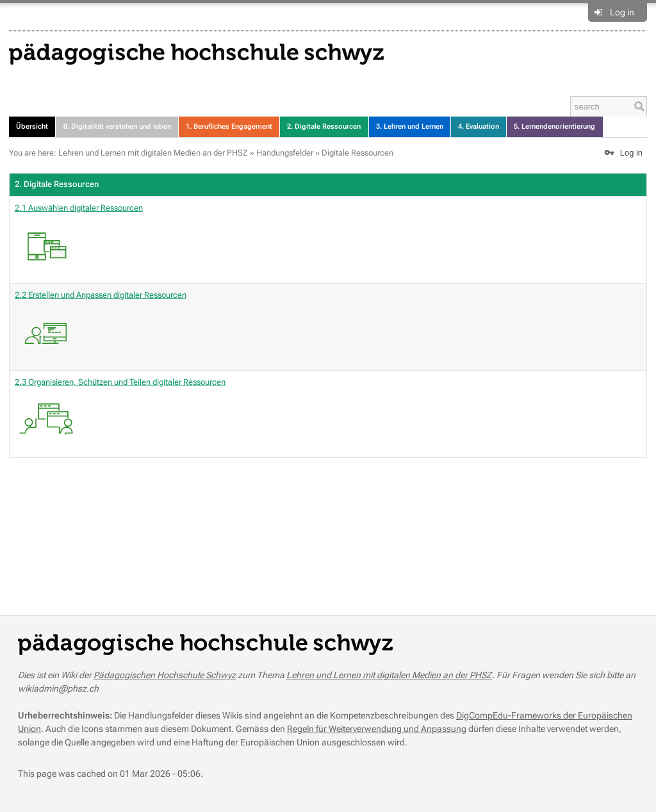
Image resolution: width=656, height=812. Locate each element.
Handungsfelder (285, 153)
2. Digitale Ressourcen (324, 126)
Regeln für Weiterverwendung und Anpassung (377, 729)
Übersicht (32, 126)
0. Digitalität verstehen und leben (117, 126)
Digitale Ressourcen (357, 153)
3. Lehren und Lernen (410, 126)
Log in (622, 12)
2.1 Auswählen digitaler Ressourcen (79, 241)
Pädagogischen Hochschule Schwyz (165, 675)
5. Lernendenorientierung (554, 126)
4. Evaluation (479, 126)
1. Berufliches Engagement (229, 126)
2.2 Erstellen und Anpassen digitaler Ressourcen (101, 328)
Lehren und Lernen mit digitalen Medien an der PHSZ (153, 153)
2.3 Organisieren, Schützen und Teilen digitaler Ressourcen (120, 415)
